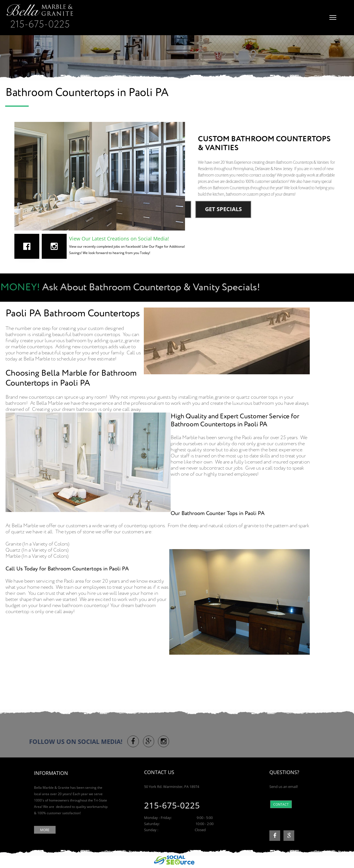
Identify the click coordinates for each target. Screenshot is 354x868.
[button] (333, 18)
